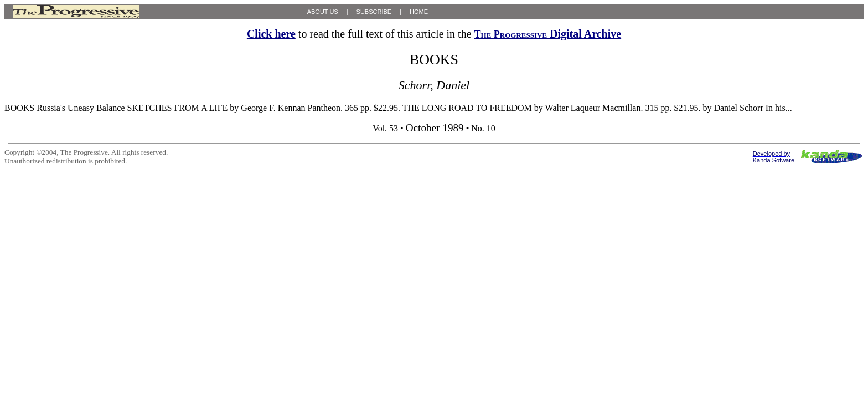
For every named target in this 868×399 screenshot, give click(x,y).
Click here (271, 34)
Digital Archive (548, 34)
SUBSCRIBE (374, 12)
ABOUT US (323, 12)
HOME (419, 12)
